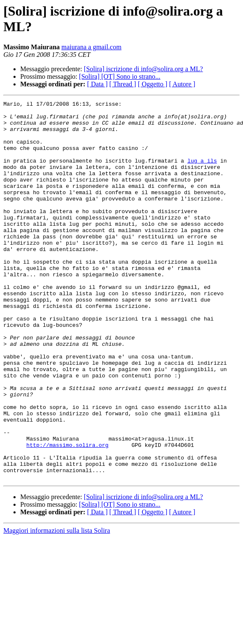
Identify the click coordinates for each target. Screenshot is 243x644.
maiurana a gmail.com (92, 47)
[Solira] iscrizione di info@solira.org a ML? (143, 69)
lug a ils (202, 173)
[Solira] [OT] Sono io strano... (120, 76)
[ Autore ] (182, 84)
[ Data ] (97, 84)
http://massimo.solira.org (68, 514)
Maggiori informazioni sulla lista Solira (57, 606)
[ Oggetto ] (152, 84)
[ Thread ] (123, 84)
